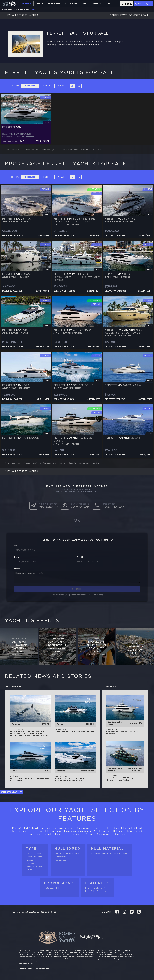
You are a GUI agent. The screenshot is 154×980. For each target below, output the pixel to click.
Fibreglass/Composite (100, 853)
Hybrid (59, 888)
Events (85, 3)
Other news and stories (12, 792)
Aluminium (123, 853)
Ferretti (27, 9)
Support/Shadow (34, 867)
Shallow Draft (99, 888)
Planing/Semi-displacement (66, 853)
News (108, 3)
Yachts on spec (71, 3)
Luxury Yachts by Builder (14, 9)
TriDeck (30, 870)
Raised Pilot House (34, 857)
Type (33, 849)
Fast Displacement (63, 860)
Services (97, 4)
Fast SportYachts (34, 853)
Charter (40, 3)
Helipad (88, 888)
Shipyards (27, 3)
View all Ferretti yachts (20, 15)
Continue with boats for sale (131, 15)
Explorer (30, 860)
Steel (114, 853)
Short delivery (103, 891)
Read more (120, 834)
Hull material (109, 849)
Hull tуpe (68, 849)
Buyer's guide (54, 3)
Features (97, 883)
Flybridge (30, 863)
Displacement (60, 857)
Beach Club (90, 891)
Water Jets (49, 888)
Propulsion (59, 883)
